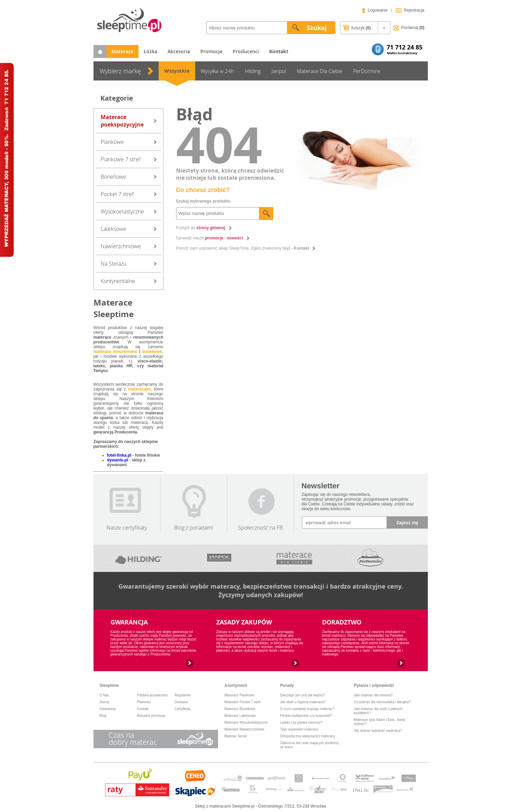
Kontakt (301, 248)
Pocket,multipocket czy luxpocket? (306, 716)
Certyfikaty (183, 709)
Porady (287, 685)
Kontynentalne (118, 281)
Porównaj (413, 28)
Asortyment (236, 685)
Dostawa (181, 702)
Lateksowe (113, 229)
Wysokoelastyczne (122, 211)
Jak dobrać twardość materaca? (378, 731)
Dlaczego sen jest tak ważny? (303, 695)
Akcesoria (179, 51)
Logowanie (378, 10)
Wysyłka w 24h (217, 71)
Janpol (279, 71)
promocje (214, 238)
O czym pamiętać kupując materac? (307, 709)
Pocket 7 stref (117, 194)
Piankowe (112, 142)
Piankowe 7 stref (121, 159)
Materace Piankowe (240, 695)
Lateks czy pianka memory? (301, 722)
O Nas (104, 695)
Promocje (211, 51)
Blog (103, 716)
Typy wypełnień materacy (299, 729)
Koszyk (357, 28)
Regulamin (183, 695)
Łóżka (150, 51)
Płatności (144, 702)
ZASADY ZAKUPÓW (244, 622)
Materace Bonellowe (240, 709)
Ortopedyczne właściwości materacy (308, 736)
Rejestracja (414, 10)
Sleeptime (109, 685)
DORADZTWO (342, 622)
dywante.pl (118, 460)
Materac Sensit (236, 736)
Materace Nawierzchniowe (244, 729)
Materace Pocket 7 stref (243, 702)
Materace (122, 51)
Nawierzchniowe (121, 246)
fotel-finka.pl (119, 455)
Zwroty (105, 702)
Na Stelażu (113, 264)
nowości (235, 238)
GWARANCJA (129, 622)
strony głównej (211, 228)
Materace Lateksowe (240, 716)
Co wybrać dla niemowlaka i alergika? (382, 702)
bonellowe (152, 352)
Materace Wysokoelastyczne (246, 722)
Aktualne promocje (151, 716)
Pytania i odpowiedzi (374, 685)
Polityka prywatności (153, 695)
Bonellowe (113, 177)
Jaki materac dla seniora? (373, 695)
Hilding (253, 71)
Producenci (246, 51)
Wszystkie (177, 71)
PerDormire (367, 71)
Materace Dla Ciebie (320, 71)
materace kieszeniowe (115, 352)
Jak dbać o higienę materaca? (303, 702)
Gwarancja (108, 709)
